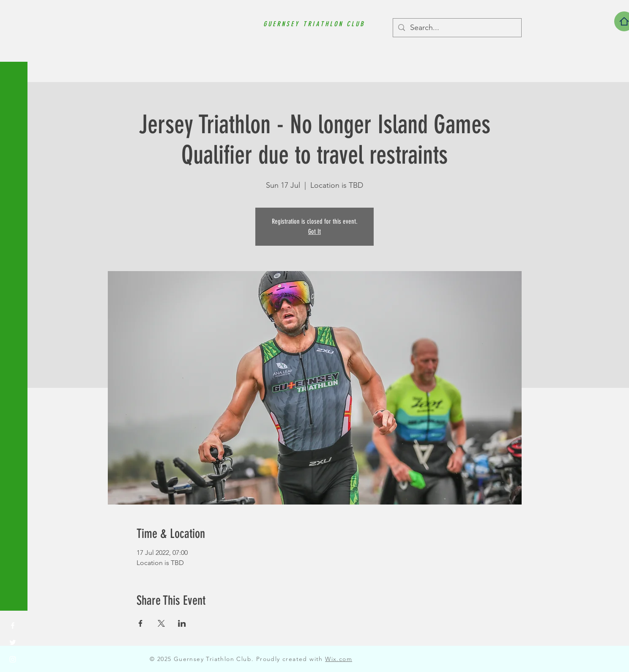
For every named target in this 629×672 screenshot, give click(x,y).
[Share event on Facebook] (141, 623)
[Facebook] (13, 625)
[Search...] (457, 28)
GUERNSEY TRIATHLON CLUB (314, 24)
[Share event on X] (161, 623)
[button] (15, 12)
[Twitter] (13, 642)
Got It (314, 232)
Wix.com (339, 659)
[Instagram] (13, 659)
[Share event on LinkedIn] (182, 623)
